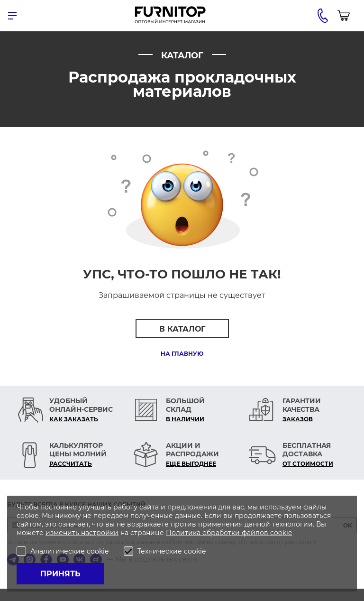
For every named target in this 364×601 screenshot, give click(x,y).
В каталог (182, 329)
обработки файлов (236, 533)
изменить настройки (82, 533)
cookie (281, 533)
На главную (182, 354)
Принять (60, 574)
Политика (184, 533)
